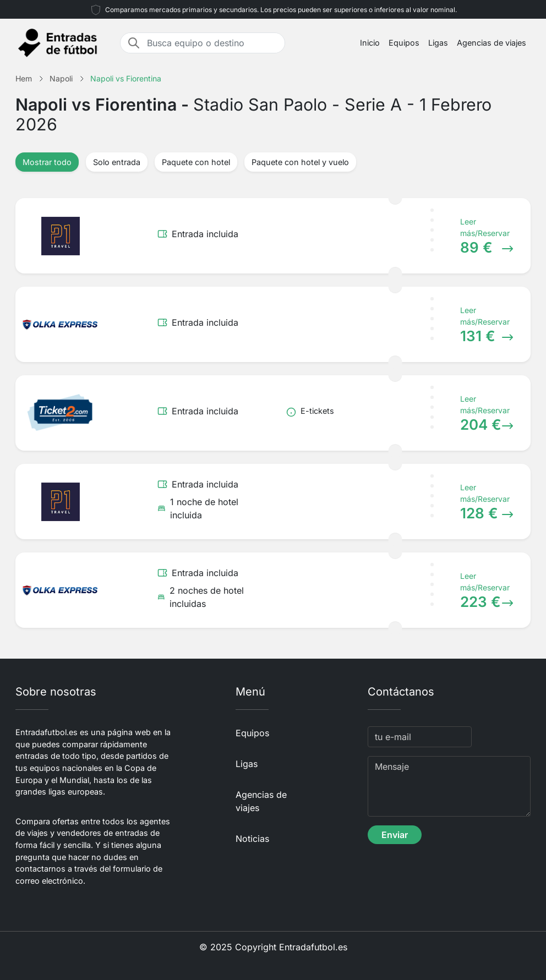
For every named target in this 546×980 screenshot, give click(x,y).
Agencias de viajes (492, 43)
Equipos (404, 43)
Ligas (438, 43)
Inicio (370, 43)
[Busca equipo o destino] (212, 43)
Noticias (252, 839)
